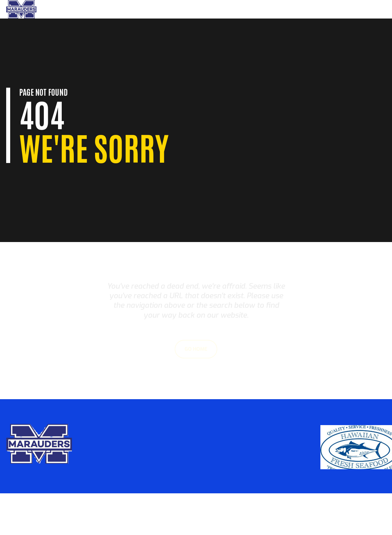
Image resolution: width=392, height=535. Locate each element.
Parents (312, 9)
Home (289, 9)
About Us (339, 9)
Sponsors (368, 9)
